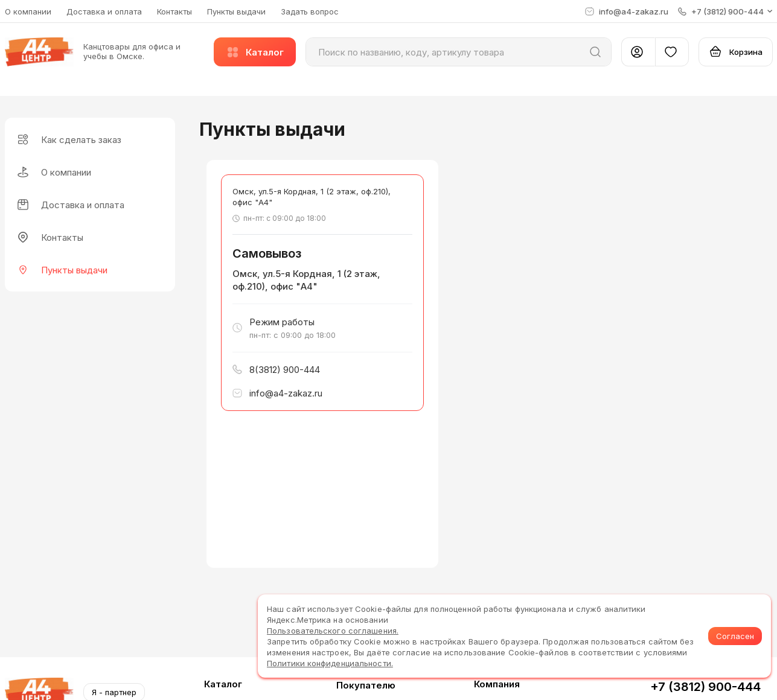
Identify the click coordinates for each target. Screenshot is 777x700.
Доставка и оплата (104, 11)
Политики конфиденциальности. (330, 663)
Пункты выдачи (236, 11)
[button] (725, 11)
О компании (28, 11)
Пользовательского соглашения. (333, 631)
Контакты (174, 11)
